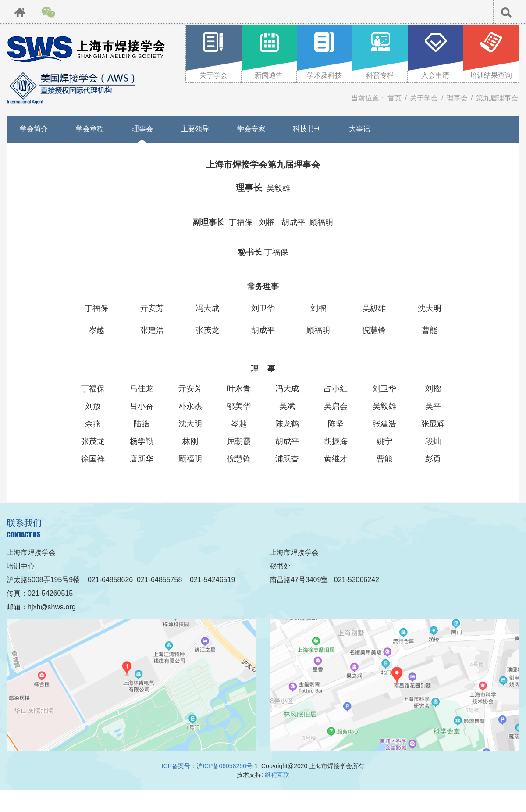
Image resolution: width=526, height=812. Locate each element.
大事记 (359, 129)
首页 (394, 98)
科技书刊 (307, 129)
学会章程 (90, 129)
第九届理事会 (497, 98)
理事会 (457, 98)
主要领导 (195, 129)
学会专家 (251, 129)
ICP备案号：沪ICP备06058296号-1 (210, 766)
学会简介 (34, 129)
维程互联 (277, 775)
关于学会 (424, 98)
